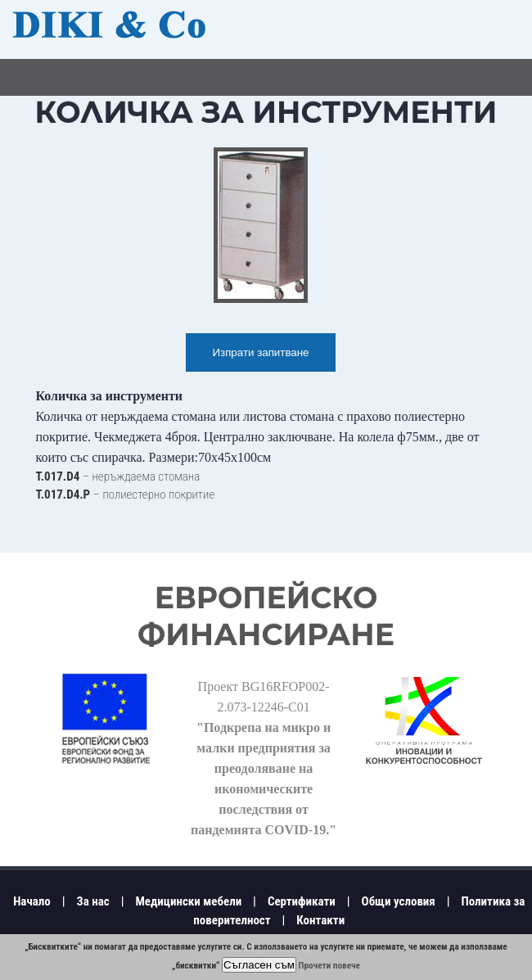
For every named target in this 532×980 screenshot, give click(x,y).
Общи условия (399, 901)
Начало (32, 901)
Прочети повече (329, 966)
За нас (93, 901)
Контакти (320, 920)
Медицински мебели (188, 901)
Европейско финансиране (266, 616)
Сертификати (302, 901)
